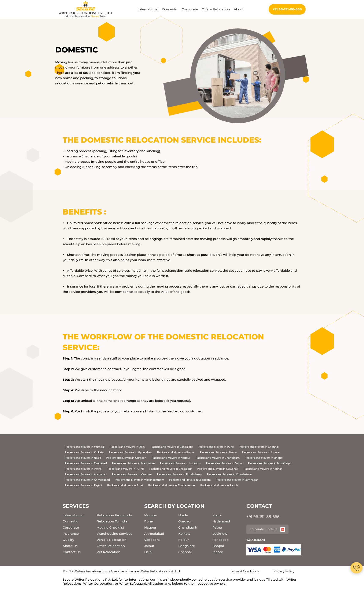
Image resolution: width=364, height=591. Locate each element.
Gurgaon (185, 521)
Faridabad (220, 540)
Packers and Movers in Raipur (176, 452)
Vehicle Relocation (112, 540)
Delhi (148, 552)
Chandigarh (188, 527)
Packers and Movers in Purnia (125, 469)
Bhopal (218, 546)
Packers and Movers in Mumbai (85, 447)
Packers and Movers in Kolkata (84, 452)
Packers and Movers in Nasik (83, 458)
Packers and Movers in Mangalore (133, 463)
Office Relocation (216, 9)
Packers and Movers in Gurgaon (126, 458)
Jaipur (149, 546)
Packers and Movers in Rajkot (83, 485)
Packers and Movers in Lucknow (180, 463)
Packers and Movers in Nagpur (171, 458)
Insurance (71, 534)
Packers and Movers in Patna (83, 469)
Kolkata (184, 534)
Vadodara (152, 540)
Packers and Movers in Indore (261, 452)
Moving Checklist (110, 527)
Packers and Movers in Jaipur (224, 463)
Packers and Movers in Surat (125, 485)
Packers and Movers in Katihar (263, 469)
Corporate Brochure (267, 529)
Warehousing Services (114, 534)
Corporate (190, 9)
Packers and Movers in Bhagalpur (171, 469)
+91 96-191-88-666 (287, 9)
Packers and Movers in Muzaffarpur (270, 463)
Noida (183, 515)
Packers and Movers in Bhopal (264, 458)
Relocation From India (115, 515)
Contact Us (72, 552)
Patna (217, 527)
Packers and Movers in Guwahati (218, 469)
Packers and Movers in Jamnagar (237, 480)
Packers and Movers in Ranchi (219, 485)
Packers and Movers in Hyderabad (130, 452)
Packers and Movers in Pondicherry (179, 474)
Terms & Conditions (245, 571)
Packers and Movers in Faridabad (86, 463)
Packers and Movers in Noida (218, 452)
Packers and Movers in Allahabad (86, 474)
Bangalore (187, 546)
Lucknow (220, 534)
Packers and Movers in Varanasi (132, 474)
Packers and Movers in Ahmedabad (87, 480)
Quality (68, 540)
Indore (218, 552)
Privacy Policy (284, 571)
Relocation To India (112, 521)
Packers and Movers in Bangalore (172, 447)
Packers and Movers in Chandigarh (218, 458)
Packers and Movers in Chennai (259, 447)
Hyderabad (221, 521)
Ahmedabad (154, 534)
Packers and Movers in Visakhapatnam (139, 480)
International (148, 9)
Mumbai (151, 515)
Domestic (170, 9)
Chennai (185, 552)
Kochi (217, 515)
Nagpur (150, 527)
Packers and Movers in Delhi (127, 447)
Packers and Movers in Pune (216, 447)
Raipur (184, 540)
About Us (70, 546)
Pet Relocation (109, 552)
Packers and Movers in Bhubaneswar (172, 485)
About (239, 9)
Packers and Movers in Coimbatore (229, 474)
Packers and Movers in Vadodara (190, 480)
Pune (148, 521)
